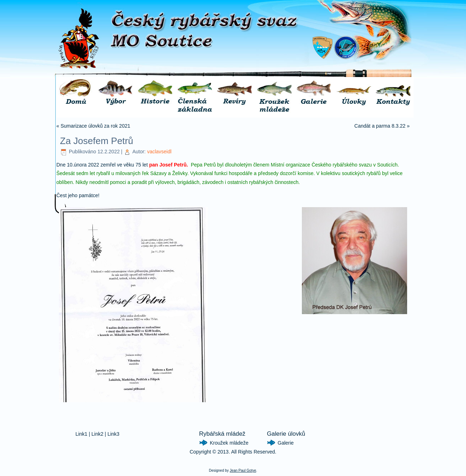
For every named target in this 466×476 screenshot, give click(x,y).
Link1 (81, 434)
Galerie (286, 443)
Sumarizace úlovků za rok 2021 (95, 126)
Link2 (97, 434)
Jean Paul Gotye (243, 470)
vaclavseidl (159, 152)
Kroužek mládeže (229, 443)
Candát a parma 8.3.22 (380, 126)
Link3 (113, 434)
